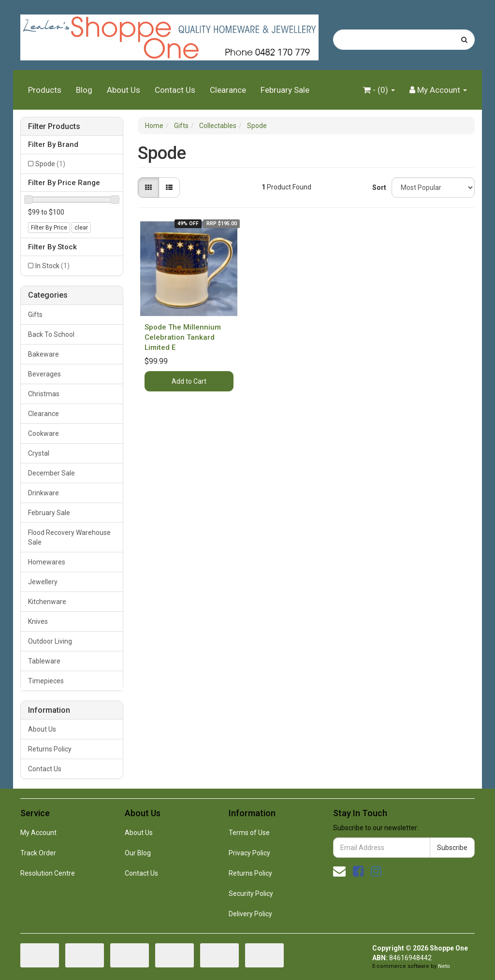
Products (45, 90)
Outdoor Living (50, 641)
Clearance (228, 90)
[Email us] (339, 871)
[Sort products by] (433, 187)
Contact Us (175, 90)
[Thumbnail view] (148, 187)
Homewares (47, 562)
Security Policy (251, 894)
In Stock (52, 266)
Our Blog (138, 853)
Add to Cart (189, 381)
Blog (84, 90)
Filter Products (54, 127)
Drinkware (44, 493)
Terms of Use (249, 833)
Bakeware (44, 354)
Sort (378, 187)
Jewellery (43, 582)
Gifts (35, 315)
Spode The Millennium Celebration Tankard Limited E (183, 337)
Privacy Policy (249, 853)
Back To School (51, 334)
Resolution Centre (48, 873)
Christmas (44, 394)
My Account (38, 833)
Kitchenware (47, 602)
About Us (124, 90)
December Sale (51, 473)
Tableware (44, 661)
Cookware (44, 433)
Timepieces (46, 681)
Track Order (38, 853)
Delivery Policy (250, 914)
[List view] (169, 187)
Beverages (44, 374)
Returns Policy (50, 749)
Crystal (39, 453)
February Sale (285, 90)
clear (81, 228)
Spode (50, 164)
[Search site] (464, 40)
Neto (444, 966)
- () (379, 90)
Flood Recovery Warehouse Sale (69, 537)
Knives (38, 621)
